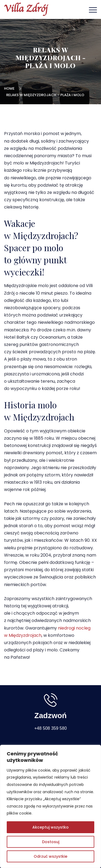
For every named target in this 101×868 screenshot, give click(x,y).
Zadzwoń (51, 716)
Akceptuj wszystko (50, 827)
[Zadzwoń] (51, 700)
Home (10, 88)
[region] (50, 806)
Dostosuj (51, 842)
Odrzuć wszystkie (50, 856)
